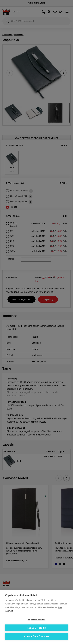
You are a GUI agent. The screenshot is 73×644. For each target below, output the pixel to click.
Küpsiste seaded (36, 619)
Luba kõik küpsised (37, 636)
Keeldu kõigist (36, 628)
